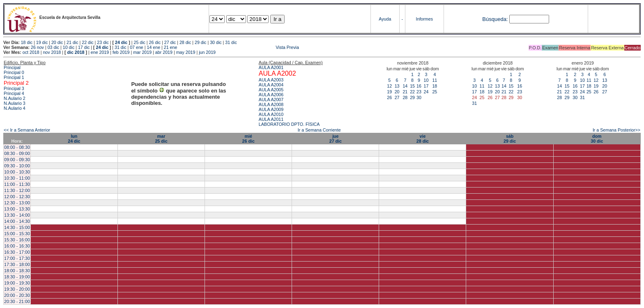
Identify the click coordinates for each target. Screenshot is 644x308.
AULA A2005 (271, 90)
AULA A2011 (271, 119)
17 (426, 86)
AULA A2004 (271, 85)
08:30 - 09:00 (17, 153)
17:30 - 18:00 (17, 264)
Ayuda (385, 19)
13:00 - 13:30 (17, 209)
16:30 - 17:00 (17, 252)
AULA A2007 (271, 100)
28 (405, 97)
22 (412, 92)
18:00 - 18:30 (17, 271)
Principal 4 (14, 93)
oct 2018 (31, 52)
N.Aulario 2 (15, 98)
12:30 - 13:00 (17, 203)
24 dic (121, 42)
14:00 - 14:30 (17, 221)
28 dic (185, 42)
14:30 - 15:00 (17, 227)
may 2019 (186, 52)
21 (405, 92)
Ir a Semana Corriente (319, 130)
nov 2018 (52, 52)
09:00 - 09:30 (17, 160)
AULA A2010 (271, 114)
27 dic (170, 42)
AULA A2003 (271, 80)
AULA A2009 (271, 109)
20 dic (57, 42)
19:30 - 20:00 (17, 289)
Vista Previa (239, 47)
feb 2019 (121, 52)
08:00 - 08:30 (17, 147)
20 (397, 92)
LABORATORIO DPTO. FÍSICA (289, 124)
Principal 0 (14, 72)
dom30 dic (597, 139)
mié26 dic (248, 139)
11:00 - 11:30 (17, 184)
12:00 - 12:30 (17, 197)
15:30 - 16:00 (17, 240)
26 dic (155, 42)
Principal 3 (14, 88)
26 (389, 97)
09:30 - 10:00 (17, 166)
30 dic (216, 42)
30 (419, 97)
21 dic (72, 42)
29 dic (200, 42)
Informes (424, 19)
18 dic (27, 42)
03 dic (53, 47)
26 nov (37, 47)
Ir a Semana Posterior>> (616, 130)
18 (435, 86)
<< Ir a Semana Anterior (27, 130)
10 (426, 80)
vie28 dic (423, 139)
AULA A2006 (271, 95)
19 (389, 92)
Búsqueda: (495, 19)
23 (419, 92)
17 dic (84, 47)
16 (419, 86)
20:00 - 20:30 (17, 295)
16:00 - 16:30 (17, 246)
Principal (12, 67)
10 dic (69, 47)
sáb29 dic (510, 139)
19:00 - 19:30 (17, 283)
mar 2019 (142, 52)
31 (474, 103)
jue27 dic (336, 139)
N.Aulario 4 (15, 108)
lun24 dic (74, 139)
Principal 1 (14, 77)
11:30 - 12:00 (17, 190)
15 (412, 86)
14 (405, 86)
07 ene (137, 47)
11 (435, 80)
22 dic (87, 42)
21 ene (171, 47)
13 (397, 86)
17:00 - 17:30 (17, 258)
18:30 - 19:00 (17, 277)
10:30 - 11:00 (17, 178)
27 (397, 97)
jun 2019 (207, 52)
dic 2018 (76, 52)
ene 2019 (100, 52)
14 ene (153, 47)
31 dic (231, 42)
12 (389, 86)
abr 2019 (164, 52)
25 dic (139, 42)
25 (435, 92)
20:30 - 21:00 (17, 301)
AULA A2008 (271, 104)
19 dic (42, 42)
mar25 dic (161, 139)
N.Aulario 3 (15, 103)
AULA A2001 (271, 67)
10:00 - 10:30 (17, 172)
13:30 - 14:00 (17, 215)
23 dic (103, 42)
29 (412, 97)
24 (426, 92)
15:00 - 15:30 (17, 234)
